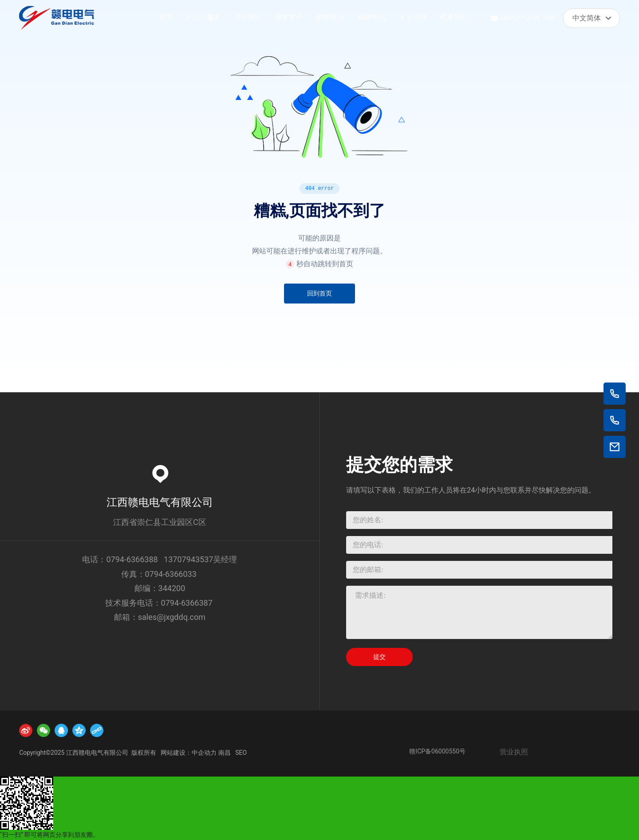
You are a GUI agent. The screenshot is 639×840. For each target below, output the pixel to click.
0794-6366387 (188, 603)
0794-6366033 (171, 574)
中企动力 (204, 753)
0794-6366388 (132, 559)
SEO (241, 753)
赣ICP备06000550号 (437, 751)
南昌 (225, 753)
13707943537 (188, 559)
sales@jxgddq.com (527, 18)
